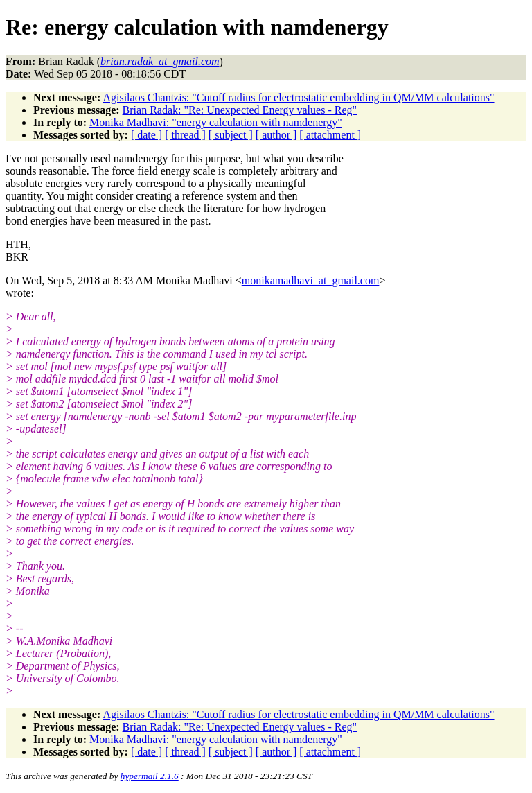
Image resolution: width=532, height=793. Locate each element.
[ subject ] (231, 135)
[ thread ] (185, 135)
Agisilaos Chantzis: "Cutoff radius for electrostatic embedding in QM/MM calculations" (298, 97)
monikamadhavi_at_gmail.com (311, 280)
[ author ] (276, 135)
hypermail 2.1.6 (150, 776)
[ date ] (147, 135)
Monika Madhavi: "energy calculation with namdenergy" (216, 122)
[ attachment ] (330, 135)
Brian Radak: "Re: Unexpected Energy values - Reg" (240, 110)
